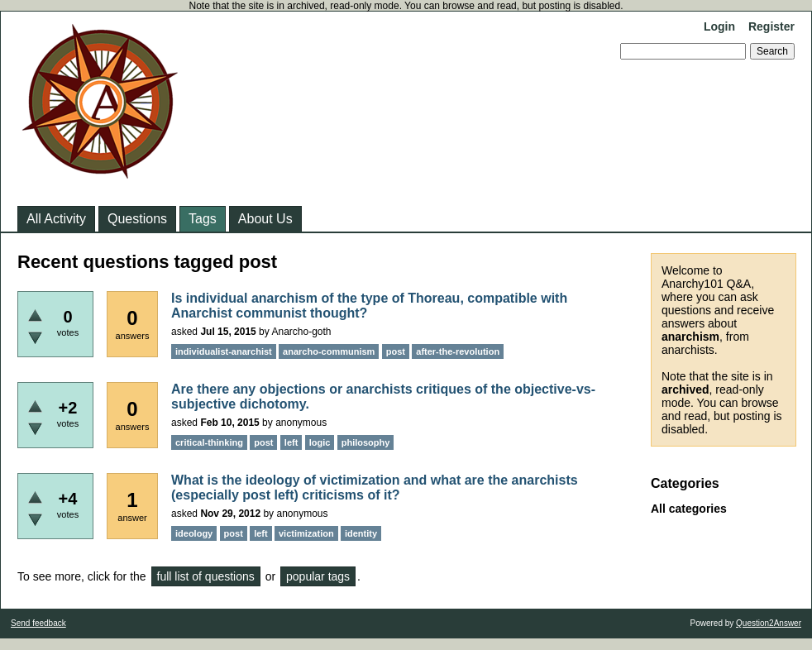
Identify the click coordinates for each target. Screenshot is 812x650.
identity (361, 533)
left (291, 442)
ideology (194, 533)
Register (771, 26)
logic (320, 442)
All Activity (56, 219)
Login (719, 26)
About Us (265, 219)
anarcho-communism (329, 351)
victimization (306, 533)
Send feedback (38, 623)
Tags (203, 219)
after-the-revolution (458, 351)
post (396, 351)
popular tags (318, 576)
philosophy (366, 442)
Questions (137, 219)
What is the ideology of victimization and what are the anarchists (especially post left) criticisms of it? (375, 487)
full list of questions (206, 576)
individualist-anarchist (224, 351)
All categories (689, 509)
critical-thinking (209, 442)
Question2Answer (769, 623)
